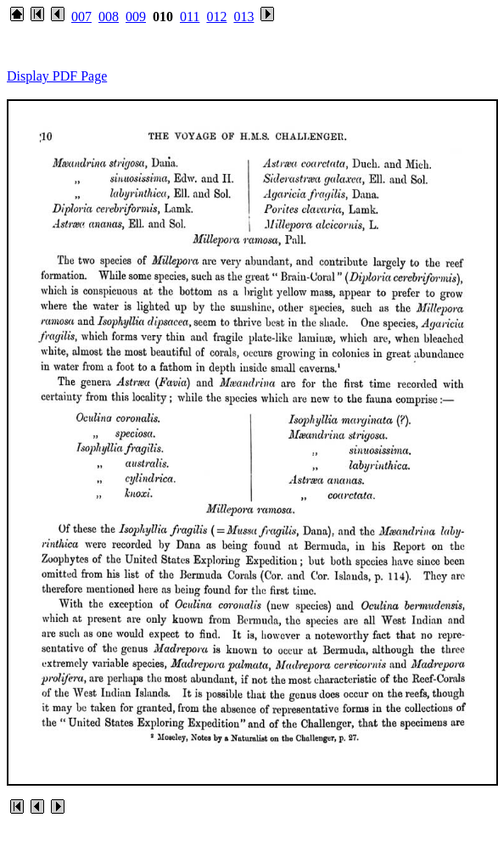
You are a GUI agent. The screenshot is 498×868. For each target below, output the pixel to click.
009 (136, 17)
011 (190, 17)
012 (216, 17)
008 (109, 17)
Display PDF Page (57, 76)
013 (243, 17)
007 (81, 17)
